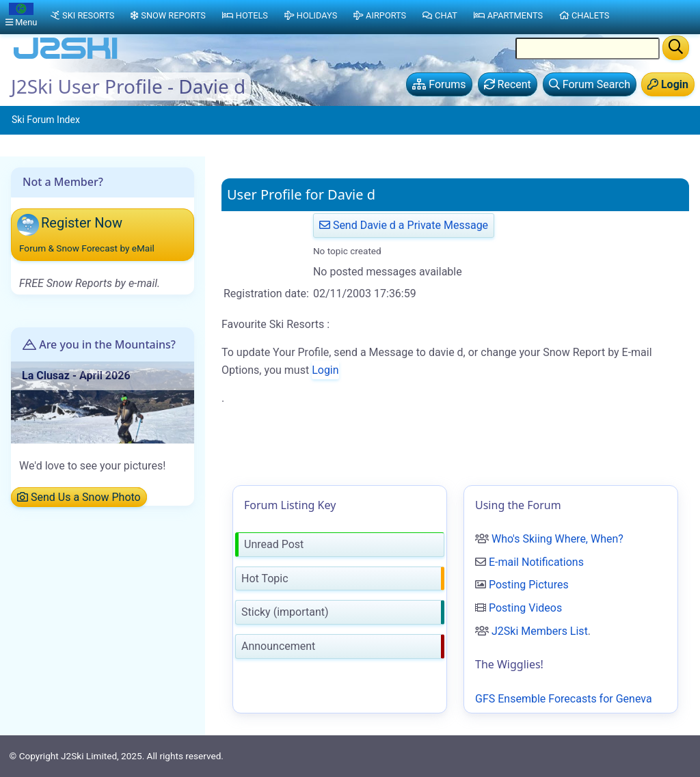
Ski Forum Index (46, 120)
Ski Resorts (82, 15)
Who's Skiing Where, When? (557, 539)
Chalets (584, 15)
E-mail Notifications (536, 562)
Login (325, 370)
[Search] (676, 48)
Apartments (508, 15)
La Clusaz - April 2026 (76, 376)
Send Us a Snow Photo (79, 497)
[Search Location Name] (588, 49)
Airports (380, 15)
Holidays (311, 15)
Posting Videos (525, 608)
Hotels (245, 15)
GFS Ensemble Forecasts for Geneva (564, 699)
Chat (440, 15)
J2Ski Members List (540, 631)
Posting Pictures (529, 585)
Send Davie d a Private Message (404, 225)
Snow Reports (168, 15)
